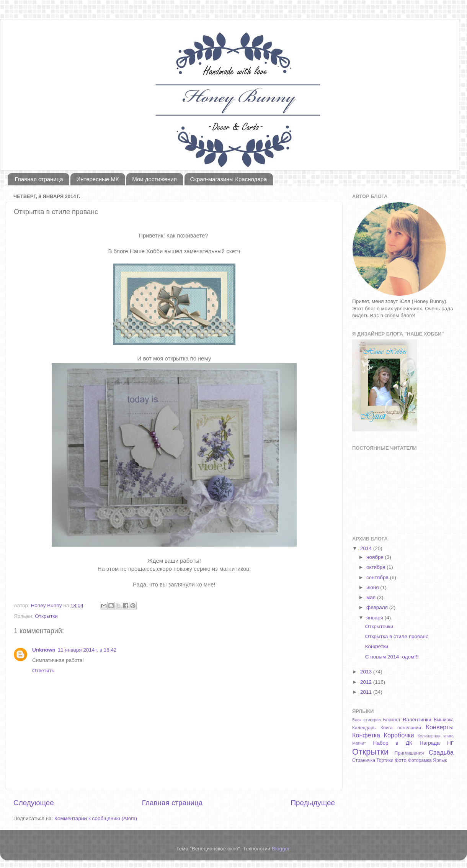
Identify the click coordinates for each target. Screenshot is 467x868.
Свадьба (441, 752)
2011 (367, 692)
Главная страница (39, 179)
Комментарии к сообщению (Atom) (96, 818)
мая (372, 597)
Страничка (364, 760)
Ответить (43, 671)
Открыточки (379, 626)
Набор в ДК (393, 743)
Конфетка (366, 735)
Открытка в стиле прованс (397, 636)
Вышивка (444, 720)
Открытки (46, 616)
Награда (430, 743)
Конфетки (377, 646)
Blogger (281, 849)
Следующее (34, 803)
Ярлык (440, 760)
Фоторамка (420, 760)
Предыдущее (313, 803)
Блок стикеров (367, 720)
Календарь (364, 728)
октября (376, 567)
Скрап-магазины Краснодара (229, 179)
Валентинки (417, 720)
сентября (378, 577)
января (376, 618)
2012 (367, 682)
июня (373, 587)
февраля (378, 607)
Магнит (359, 743)
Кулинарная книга (436, 736)
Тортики (385, 760)
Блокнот (392, 720)
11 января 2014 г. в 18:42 (87, 650)
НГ (450, 743)
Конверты (440, 727)
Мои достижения (154, 179)
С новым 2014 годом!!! (392, 657)
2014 (367, 548)
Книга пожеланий (401, 728)
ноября (376, 557)
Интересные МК (97, 179)
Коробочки (399, 735)
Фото (401, 760)
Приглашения (409, 753)
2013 (367, 672)
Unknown (44, 650)
